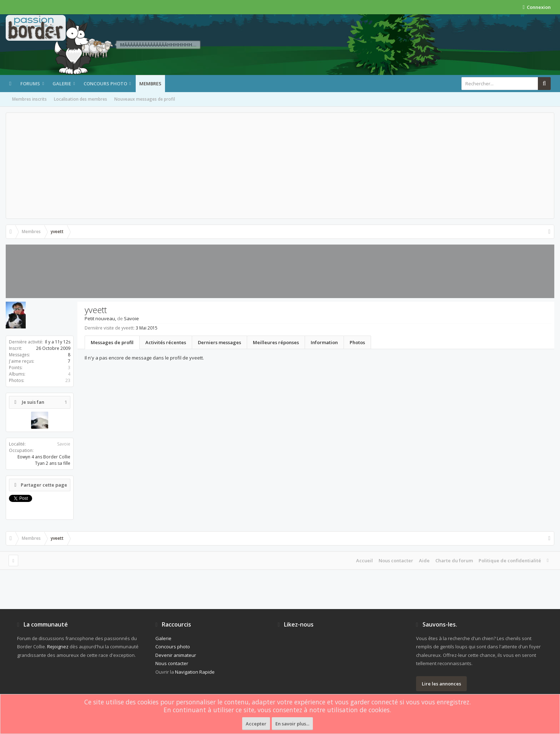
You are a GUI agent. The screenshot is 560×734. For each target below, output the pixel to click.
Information (324, 342)
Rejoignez (58, 647)
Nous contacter (396, 560)
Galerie (62, 84)
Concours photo (105, 84)
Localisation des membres (81, 99)
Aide (424, 560)
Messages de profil (112, 342)
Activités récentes (166, 342)
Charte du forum (454, 560)
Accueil (364, 560)
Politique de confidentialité (510, 560)
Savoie (64, 444)
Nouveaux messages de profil (145, 99)
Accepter (256, 724)
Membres (150, 84)
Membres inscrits (29, 99)
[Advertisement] (280, 166)
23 (68, 380)
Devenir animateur (176, 655)
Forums (30, 84)
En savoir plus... (292, 724)
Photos (357, 342)
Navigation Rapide (195, 672)
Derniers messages (219, 342)
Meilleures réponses (276, 342)
